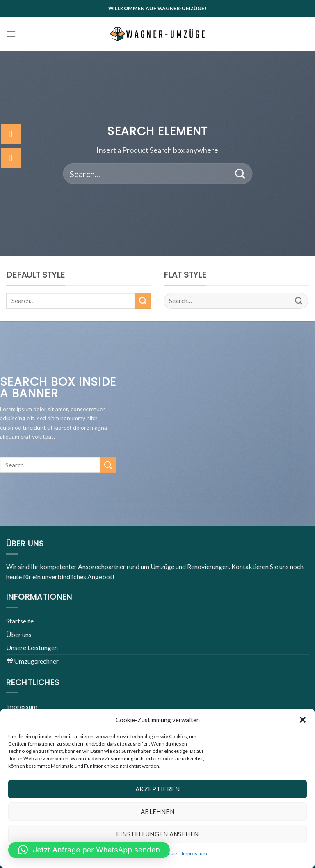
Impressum (194, 853)
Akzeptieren (157, 789)
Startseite (20, 621)
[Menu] (11, 34)
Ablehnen (158, 811)
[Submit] (240, 174)
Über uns (19, 634)
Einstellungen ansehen (157, 834)
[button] (303, 720)
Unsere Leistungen (32, 647)
